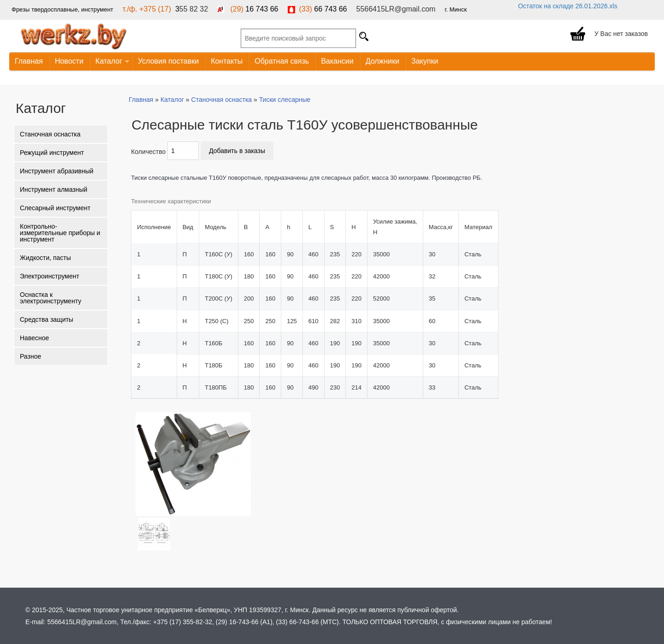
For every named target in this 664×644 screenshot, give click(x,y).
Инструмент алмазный (53, 189)
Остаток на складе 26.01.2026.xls (567, 6)
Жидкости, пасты (45, 258)
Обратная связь (282, 61)
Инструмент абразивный (57, 171)
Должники (382, 61)
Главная (29, 61)
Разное (30, 356)
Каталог (110, 62)
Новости (69, 61)
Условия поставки (168, 61)
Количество (148, 152)
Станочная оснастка (50, 134)
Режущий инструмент (52, 153)
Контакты (227, 61)
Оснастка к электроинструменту (50, 298)
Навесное (34, 338)
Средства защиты (47, 319)
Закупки (425, 61)
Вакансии (337, 61)
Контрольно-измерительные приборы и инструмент (60, 233)
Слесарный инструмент (55, 208)
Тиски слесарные (285, 100)
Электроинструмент (50, 276)
